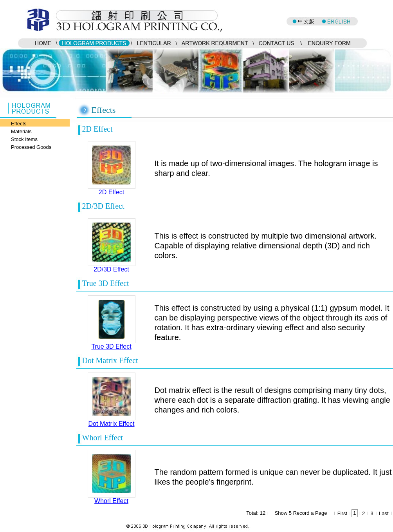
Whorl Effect (111, 501)
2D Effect (112, 192)
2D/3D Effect (111, 269)
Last (384, 513)
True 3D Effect (111, 347)
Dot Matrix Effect (112, 424)
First (342, 513)
